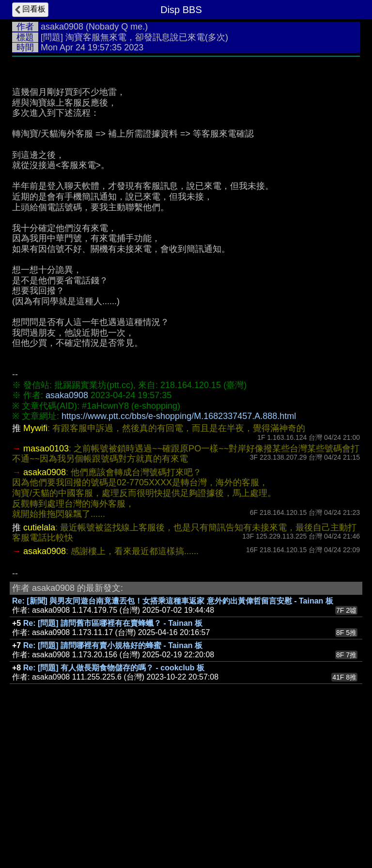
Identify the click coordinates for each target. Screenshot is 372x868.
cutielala (39, 673)
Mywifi (35, 573)
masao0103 (46, 594)
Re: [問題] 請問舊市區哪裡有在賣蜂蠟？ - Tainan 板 (113, 768)
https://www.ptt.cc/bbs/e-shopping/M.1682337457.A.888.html (179, 561)
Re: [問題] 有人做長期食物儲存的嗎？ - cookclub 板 (114, 813)
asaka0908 (62, 27)
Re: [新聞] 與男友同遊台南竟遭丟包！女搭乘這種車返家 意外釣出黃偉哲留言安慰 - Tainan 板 (173, 746)
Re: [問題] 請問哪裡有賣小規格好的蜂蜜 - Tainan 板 (113, 791)
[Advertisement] (186, 134)
